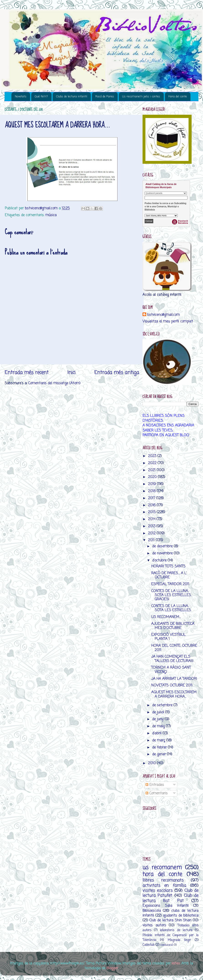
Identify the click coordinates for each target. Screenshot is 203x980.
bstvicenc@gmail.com (163, 315)
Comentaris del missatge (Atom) (54, 383)
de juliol (159, 712)
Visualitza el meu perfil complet (168, 321)
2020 (153, 477)
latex (176, 963)
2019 (152, 484)
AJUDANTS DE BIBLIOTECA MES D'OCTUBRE (173, 626)
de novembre (163, 553)
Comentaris (157, 793)
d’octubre (160, 560)
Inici (71, 373)
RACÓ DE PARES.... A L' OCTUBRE (169, 575)
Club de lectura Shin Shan (170, 920)
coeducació (167, 945)
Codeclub (148, 945)
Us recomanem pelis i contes (141, 97)
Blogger (112, 968)
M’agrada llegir (179, 940)
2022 (153, 463)
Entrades (155, 785)
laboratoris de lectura (176, 930)
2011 (152, 540)
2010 (152, 763)
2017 (152, 498)
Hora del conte (178, 97)
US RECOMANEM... (166, 617)
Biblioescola (152, 911)
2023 (153, 456)
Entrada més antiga (117, 373)
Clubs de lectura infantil (72, 97)
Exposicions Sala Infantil (166, 906)
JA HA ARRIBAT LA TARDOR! (174, 679)
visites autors (154, 925)
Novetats (21, 97)
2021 (152, 470)
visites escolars (158, 891)
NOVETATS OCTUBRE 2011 (172, 685)
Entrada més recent (27, 373)
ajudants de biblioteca (181, 916)
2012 (152, 533)
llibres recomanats (163, 880)
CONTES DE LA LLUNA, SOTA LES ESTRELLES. (171, 608)
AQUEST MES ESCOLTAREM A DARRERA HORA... (174, 694)
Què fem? (41, 97)
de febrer (160, 747)
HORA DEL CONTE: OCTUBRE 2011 (174, 648)
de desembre (163, 546)
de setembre (163, 705)
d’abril (157, 733)
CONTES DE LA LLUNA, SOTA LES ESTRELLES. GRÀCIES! (171, 595)
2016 (152, 505)
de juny (158, 719)
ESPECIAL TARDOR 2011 (170, 584)
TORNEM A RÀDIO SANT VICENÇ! (171, 670)
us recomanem (162, 868)
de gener (160, 754)
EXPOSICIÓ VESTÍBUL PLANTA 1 (168, 637)
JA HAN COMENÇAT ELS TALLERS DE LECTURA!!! (172, 659)
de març (159, 740)
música (51, 215)
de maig (159, 726)
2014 (152, 519)
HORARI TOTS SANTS (168, 566)
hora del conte (162, 875)
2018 (152, 491)
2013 (152, 526)
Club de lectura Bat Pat (170, 898)
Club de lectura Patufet (170, 893)
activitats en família (164, 886)
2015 (152, 512)
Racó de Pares (105, 97)
